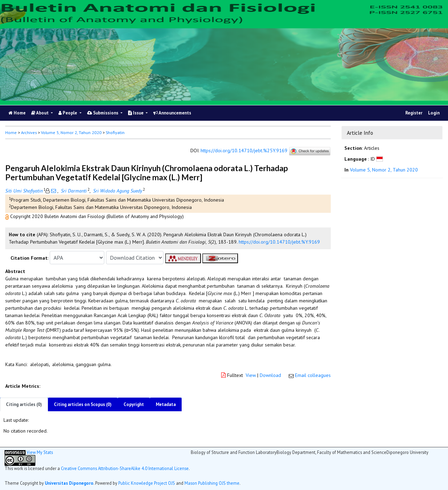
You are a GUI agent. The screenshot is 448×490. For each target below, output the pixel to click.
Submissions (103, 113)
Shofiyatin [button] (115, 132)
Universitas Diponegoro (69, 483)
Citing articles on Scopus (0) (83, 404)
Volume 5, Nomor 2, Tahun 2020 (71, 132)
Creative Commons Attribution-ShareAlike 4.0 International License (125, 468)
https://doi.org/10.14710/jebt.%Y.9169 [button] (279, 242)
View (251, 375)
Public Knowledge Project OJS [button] (147, 483)
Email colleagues (313, 375)
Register (414, 113)
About (40, 113)
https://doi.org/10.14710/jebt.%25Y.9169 (244, 151)
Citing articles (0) (24, 404)
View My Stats (40, 452)
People (68, 113)
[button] (8, 216)
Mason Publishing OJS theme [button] (212, 483)
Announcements (172, 113)
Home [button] (11, 132)
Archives (29, 132)
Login (434, 113)
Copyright (134, 404)
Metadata (166, 404)
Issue (136, 113)
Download (270, 375)
